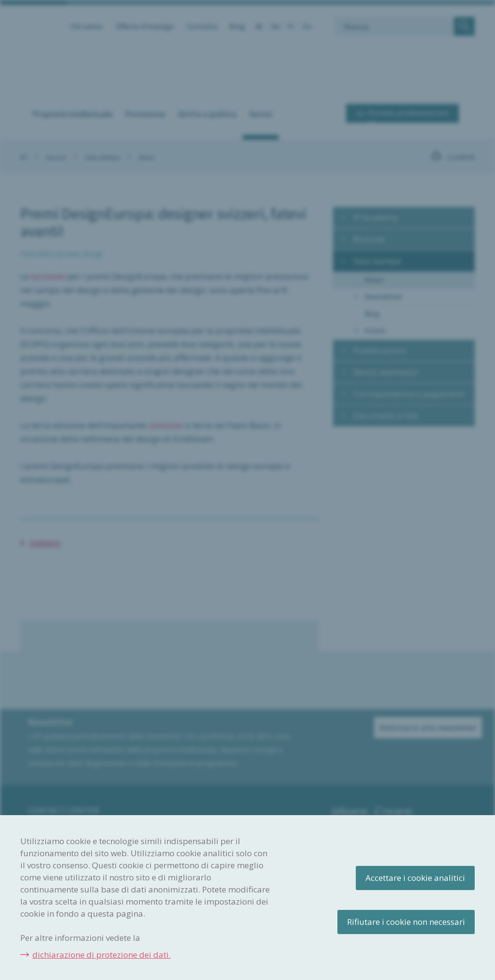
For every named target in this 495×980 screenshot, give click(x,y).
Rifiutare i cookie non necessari (406, 922)
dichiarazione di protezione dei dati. (102, 955)
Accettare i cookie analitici (415, 878)
